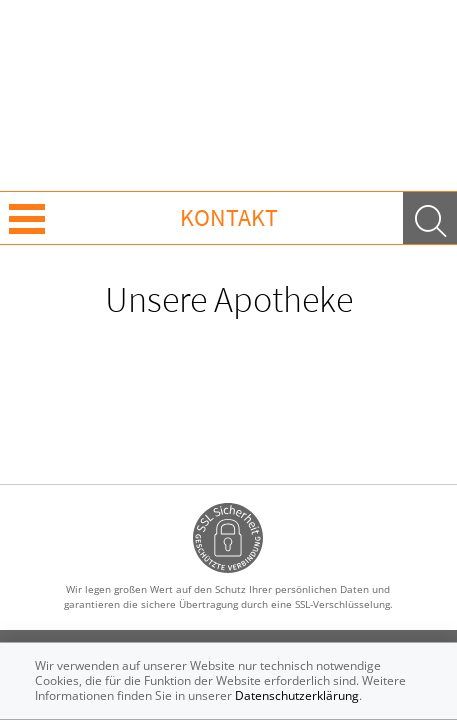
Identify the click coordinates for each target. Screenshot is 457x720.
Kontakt (229, 217)
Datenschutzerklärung (297, 695)
